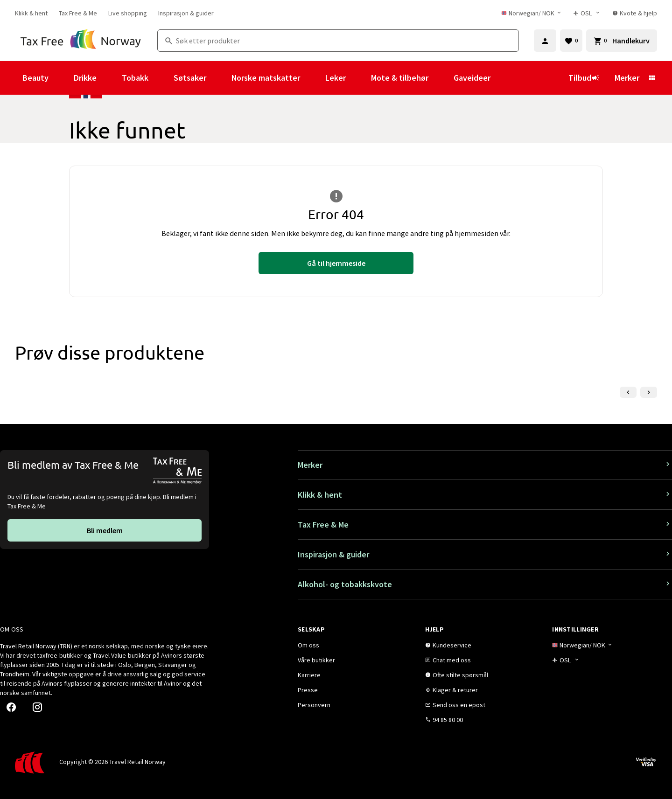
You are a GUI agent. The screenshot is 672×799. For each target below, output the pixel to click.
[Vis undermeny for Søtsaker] (219, 78)
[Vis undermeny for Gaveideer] (503, 78)
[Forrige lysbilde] (628, 392)
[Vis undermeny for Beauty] (61, 78)
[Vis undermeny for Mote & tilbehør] (441, 78)
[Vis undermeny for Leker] (358, 78)
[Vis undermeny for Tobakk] (161, 78)
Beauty (35, 78)
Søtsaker (190, 78)
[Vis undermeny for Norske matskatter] (313, 78)
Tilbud (584, 78)
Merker (627, 78)
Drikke (85, 78)
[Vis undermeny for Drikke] (109, 78)
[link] (31, 13)
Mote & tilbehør (400, 78)
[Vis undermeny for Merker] (652, 78)
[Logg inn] (545, 41)
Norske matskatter (266, 78)
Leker (336, 78)
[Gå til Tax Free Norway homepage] (80, 41)
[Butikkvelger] (587, 13)
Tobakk (135, 78)
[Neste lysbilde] (649, 392)
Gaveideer (472, 78)
